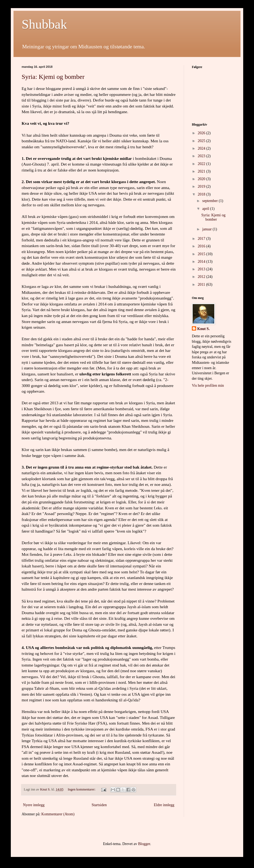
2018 (202, 194)
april (206, 209)
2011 (202, 285)
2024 (202, 148)
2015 (202, 254)
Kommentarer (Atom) (58, 814)
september (210, 201)
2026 (202, 133)
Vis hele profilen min (208, 386)
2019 (202, 186)
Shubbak (44, 24)
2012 (202, 277)
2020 (202, 179)
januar (207, 229)
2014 (202, 262)
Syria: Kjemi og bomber (53, 77)
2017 (202, 239)
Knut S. (203, 329)
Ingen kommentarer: (82, 789)
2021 (202, 171)
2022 (202, 164)
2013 (202, 269)
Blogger (144, 844)
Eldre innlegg (164, 805)
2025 (202, 141)
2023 (202, 156)
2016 (202, 246)
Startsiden (99, 805)
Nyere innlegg (34, 805)
